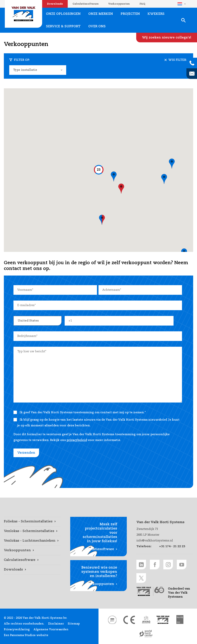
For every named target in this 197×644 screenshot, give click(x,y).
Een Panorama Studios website (26, 635)
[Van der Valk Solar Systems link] (163, 620)
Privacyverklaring (17, 630)
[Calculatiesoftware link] (32, 560)
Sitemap (74, 624)
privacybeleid (77, 440)
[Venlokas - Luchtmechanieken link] (32, 541)
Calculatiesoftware (86, 4)
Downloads (55, 4)
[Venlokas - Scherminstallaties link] (32, 531)
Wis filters (178, 60)
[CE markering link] (129, 620)
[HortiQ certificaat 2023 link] (180, 620)
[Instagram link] (168, 565)
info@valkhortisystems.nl (155, 541)
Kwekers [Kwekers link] (156, 14)
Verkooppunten (119, 4)
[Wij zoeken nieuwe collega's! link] (167, 38)
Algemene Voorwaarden (51, 630)
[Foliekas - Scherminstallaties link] (32, 522)
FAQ (142, 4)
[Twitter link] (141, 578)
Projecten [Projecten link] (130, 14)
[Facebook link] (155, 565)
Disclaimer (56, 624)
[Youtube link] (182, 565)
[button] (114, 177)
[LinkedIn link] (141, 565)
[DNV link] (112, 620)
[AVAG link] (146, 620)
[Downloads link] (32, 570)
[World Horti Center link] (146, 634)
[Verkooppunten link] (32, 550)
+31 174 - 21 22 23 (172, 546)
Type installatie (25, 70)
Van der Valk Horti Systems (23, 14)
